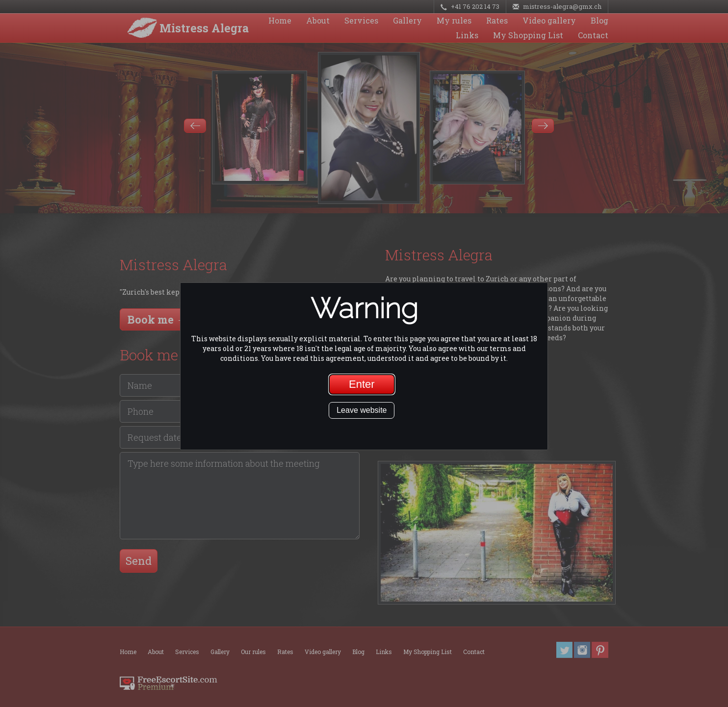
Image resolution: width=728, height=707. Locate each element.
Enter (362, 384)
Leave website (362, 410)
